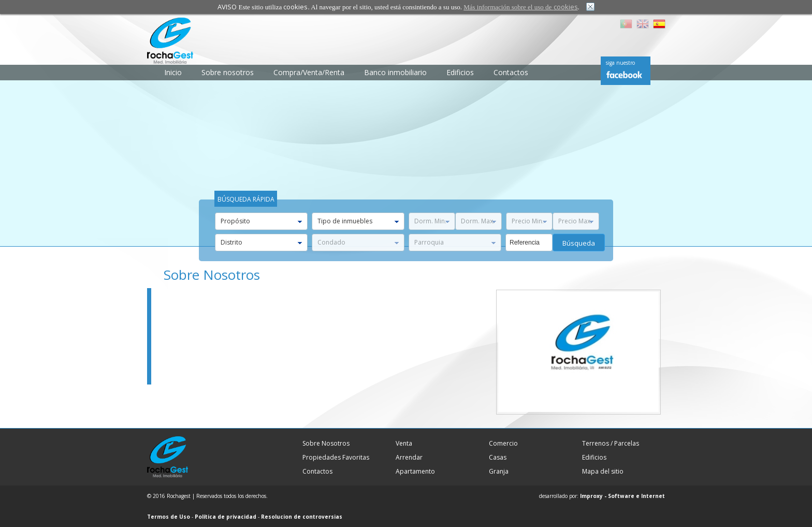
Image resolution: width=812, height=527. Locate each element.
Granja (499, 471)
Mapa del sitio (603, 471)
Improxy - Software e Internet (622, 496)
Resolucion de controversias (302, 517)
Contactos (511, 72)
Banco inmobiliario (395, 72)
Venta (404, 443)
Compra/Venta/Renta (309, 72)
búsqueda (579, 243)
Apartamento (415, 471)
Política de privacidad (226, 517)
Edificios (460, 72)
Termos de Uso (169, 517)
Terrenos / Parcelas (611, 443)
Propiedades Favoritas (336, 457)
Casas (498, 457)
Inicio (173, 72)
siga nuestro (620, 63)
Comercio (503, 443)
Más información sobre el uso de (520, 7)
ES (659, 24)
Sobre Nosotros (326, 443)
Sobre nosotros (228, 72)
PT (626, 24)
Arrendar (409, 457)
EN (643, 24)
